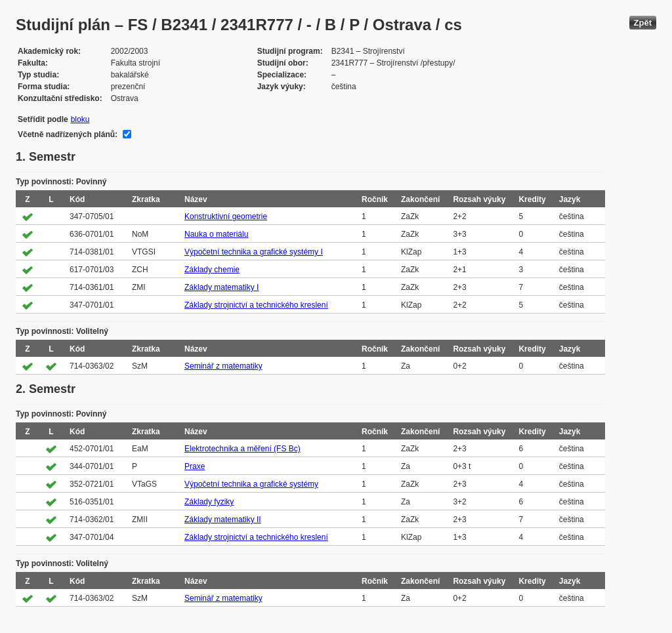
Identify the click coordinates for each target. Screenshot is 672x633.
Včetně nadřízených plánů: (68, 134)
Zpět (643, 23)
